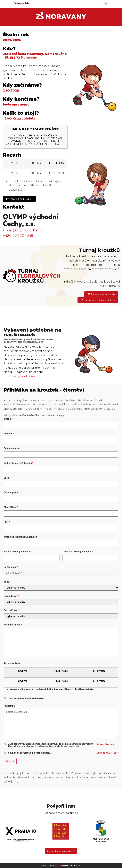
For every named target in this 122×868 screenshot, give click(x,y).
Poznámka (9, 706)
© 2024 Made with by (61, 865)
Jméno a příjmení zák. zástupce (21, 537)
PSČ (7, 522)
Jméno (8, 419)
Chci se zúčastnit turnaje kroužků (26, 699)
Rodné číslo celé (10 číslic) (18, 463)
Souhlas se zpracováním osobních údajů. (30, 753)
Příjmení (9, 434)
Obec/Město (11, 507)
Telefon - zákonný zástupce (78, 552)
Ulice (7, 478)
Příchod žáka (11, 596)
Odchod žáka (11, 610)
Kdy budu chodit (13, 625)
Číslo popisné (12, 493)
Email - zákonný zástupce (18, 552)
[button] (106, 4)
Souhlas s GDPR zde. (107, 753)
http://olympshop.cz (22, 376)
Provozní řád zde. (106, 744)
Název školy (11, 567)
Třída (7, 582)
